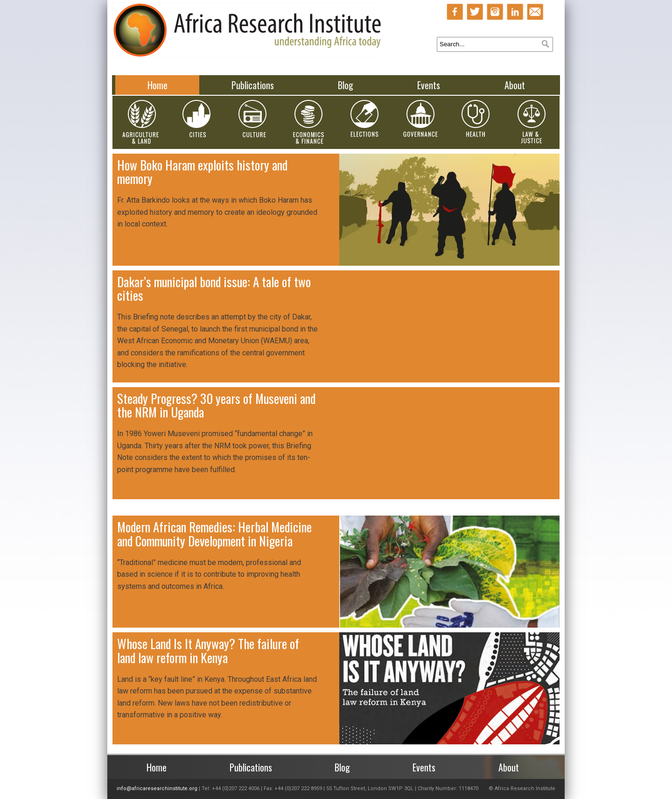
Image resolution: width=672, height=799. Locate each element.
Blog (346, 85)
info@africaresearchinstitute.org (157, 788)
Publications (253, 85)
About (515, 85)
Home (157, 85)
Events (429, 85)
